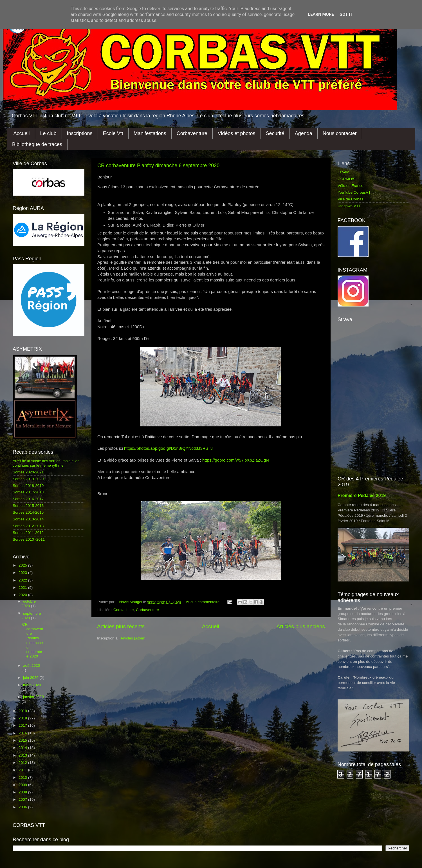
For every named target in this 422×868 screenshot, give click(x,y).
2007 (23, 799)
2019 (23, 711)
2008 (23, 792)
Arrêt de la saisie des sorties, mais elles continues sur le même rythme (46, 463)
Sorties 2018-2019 (28, 486)
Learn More (321, 14)
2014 (23, 748)
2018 (23, 718)
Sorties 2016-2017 (28, 499)
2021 (23, 588)
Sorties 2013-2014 (28, 519)
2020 (23, 595)
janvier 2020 (33, 697)
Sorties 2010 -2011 (29, 539)
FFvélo (343, 172)
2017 (23, 725)
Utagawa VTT (349, 206)
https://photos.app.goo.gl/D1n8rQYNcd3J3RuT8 (168, 448)
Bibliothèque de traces (37, 144)
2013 (23, 755)
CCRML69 (346, 179)
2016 (23, 733)
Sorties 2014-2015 (28, 512)
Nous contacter (340, 133)
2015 (23, 740)
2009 (23, 785)
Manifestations (150, 133)
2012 (23, 763)
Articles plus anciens (301, 626)
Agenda (304, 133)
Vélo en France (351, 186)
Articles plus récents (121, 626)
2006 (23, 807)
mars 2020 (32, 685)
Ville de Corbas (350, 199)
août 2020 (32, 665)
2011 (23, 770)
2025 (23, 565)
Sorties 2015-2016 (28, 506)
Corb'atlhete (124, 610)
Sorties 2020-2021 (28, 472)
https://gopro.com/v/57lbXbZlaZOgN (236, 460)
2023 (23, 573)
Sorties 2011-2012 (28, 533)
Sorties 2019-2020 (28, 479)
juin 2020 (31, 678)
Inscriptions (80, 133)
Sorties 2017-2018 (28, 492)
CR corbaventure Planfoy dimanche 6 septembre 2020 (158, 165)
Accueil (22, 133)
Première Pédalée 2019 (362, 495)
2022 (23, 580)
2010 (23, 778)
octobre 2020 (29, 604)
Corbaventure (192, 133)
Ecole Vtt (113, 133)
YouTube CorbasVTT (355, 192)
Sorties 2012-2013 (28, 526)
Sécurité (275, 133)
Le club (48, 133)
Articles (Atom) (133, 638)
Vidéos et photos (237, 133)
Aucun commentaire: (204, 602)
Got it (346, 14)
